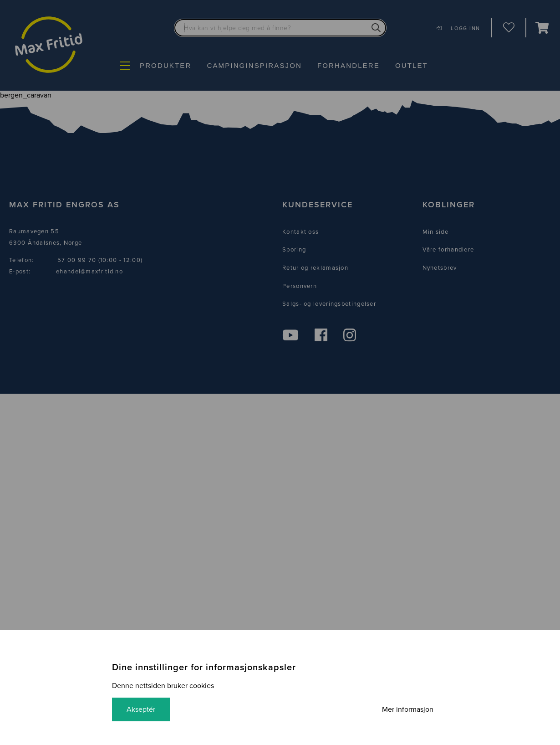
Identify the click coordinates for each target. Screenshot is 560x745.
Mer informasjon (408, 709)
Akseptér (141, 709)
